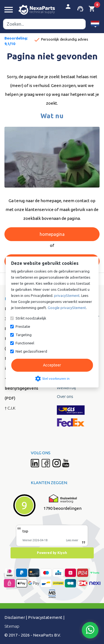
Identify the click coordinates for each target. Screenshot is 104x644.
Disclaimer (15, 617)
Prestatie (23, 326)
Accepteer (52, 365)
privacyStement (67, 295)
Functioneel (25, 343)
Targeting (24, 335)
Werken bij (66, 388)
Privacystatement (45, 617)
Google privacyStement (67, 308)
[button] (95, 24)
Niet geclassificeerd (31, 351)
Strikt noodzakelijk (31, 318)
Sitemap (12, 626)
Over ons (65, 396)
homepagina (52, 234)
